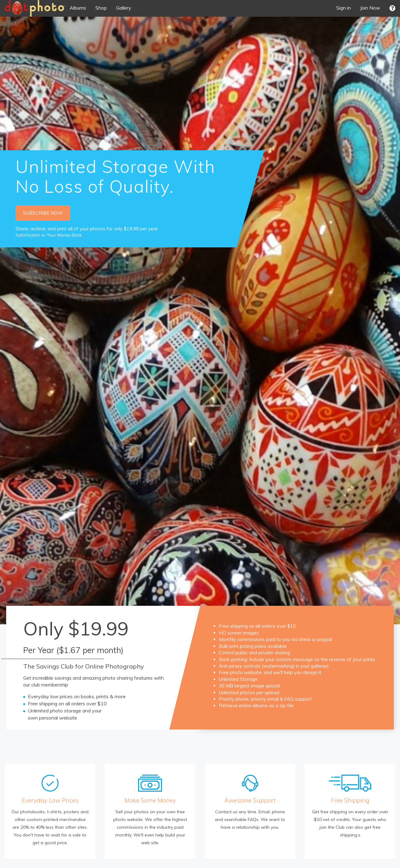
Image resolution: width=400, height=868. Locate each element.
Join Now (370, 8)
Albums (78, 8)
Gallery (124, 8)
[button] (392, 8)
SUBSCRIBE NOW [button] (43, 213)
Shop (101, 8)
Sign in (343, 8)
